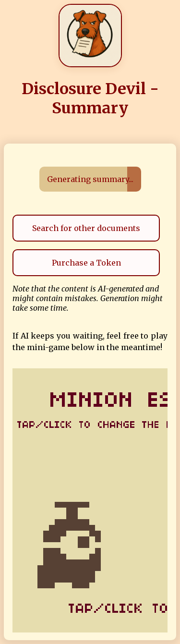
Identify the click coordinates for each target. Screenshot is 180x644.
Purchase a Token (86, 263)
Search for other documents (86, 228)
